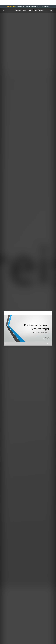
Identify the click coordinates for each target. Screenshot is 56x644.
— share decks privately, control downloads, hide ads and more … (28, 6)
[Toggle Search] (51, 11)
